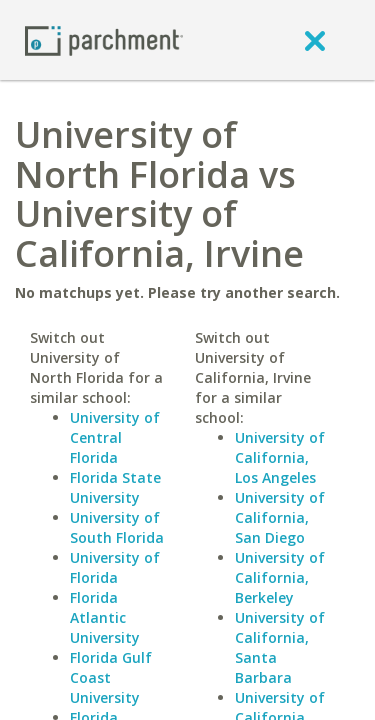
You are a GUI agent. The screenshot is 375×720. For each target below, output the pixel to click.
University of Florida (115, 567)
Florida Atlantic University (105, 617)
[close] (315, 40)
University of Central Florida (115, 437)
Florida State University (115, 487)
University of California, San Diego (280, 517)
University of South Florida (117, 527)
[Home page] (104, 39)
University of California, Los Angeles (280, 457)
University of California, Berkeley (280, 577)
